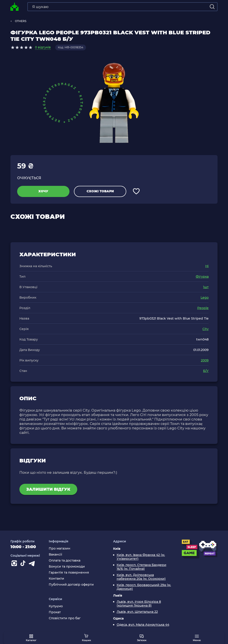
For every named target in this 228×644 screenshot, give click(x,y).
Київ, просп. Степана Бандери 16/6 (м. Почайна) (141, 567)
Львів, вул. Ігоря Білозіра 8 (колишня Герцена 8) (139, 604)
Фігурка (202, 277)
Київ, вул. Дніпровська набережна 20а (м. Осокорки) (141, 577)
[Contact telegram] (33, 564)
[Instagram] (15, 564)
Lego (205, 297)
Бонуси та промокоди (67, 567)
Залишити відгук (48, 489)
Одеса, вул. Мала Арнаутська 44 (143, 625)
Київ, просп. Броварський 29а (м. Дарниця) (144, 587)
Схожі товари (100, 191)
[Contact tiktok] (24, 564)
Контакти (56, 579)
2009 (205, 360)
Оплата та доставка (65, 561)
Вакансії (55, 555)
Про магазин (60, 549)
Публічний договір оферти (71, 585)
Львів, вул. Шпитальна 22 (137, 612)
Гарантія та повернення (69, 573)
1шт (206, 287)
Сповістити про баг (65, 618)
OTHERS (21, 21)
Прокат (55, 612)
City (206, 329)
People (203, 308)
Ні (207, 266)
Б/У (206, 371)
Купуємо (56, 606)
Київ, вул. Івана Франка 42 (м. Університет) (141, 557)
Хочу (43, 191)
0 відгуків (43, 47)
